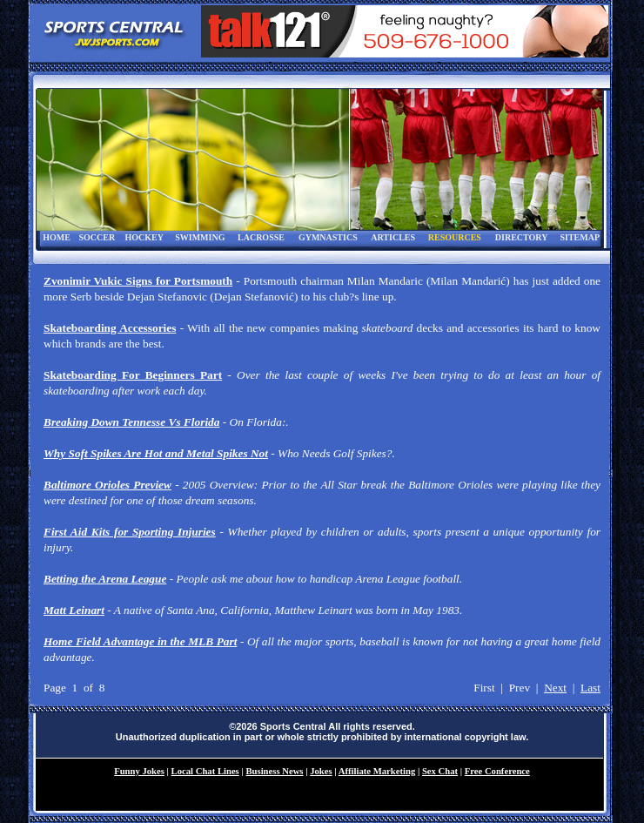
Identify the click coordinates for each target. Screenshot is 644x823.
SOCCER (97, 237)
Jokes (321, 771)
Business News (274, 771)
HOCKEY (144, 237)
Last (590, 688)
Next (555, 688)
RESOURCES (455, 237)
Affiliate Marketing (377, 771)
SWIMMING (200, 237)
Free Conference (497, 771)
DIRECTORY (522, 237)
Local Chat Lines (205, 771)
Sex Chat (440, 771)
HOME (57, 237)
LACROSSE (261, 237)
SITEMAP (580, 237)
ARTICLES (393, 237)
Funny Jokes (139, 771)
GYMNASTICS (328, 237)
